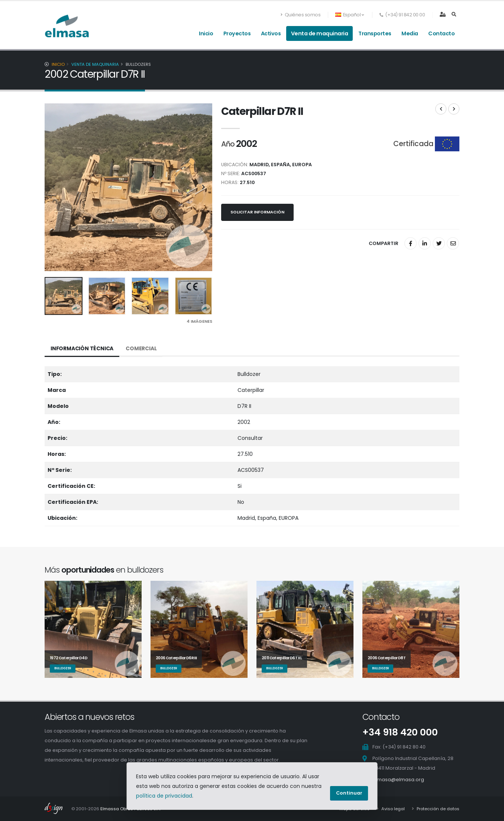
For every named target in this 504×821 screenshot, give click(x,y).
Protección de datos (437, 809)
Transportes (375, 33)
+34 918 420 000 (400, 732)
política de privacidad (164, 796)
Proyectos (237, 33)
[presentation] (54, 187)
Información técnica (82, 348)
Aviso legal (392, 809)
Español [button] (349, 15)
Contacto (441, 33)
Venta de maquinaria (320, 33)
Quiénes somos (301, 15)
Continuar (349, 793)
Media (410, 33)
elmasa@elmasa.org (398, 780)
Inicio (206, 33)
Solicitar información (257, 212)
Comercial (141, 348)
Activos (271, 33)
